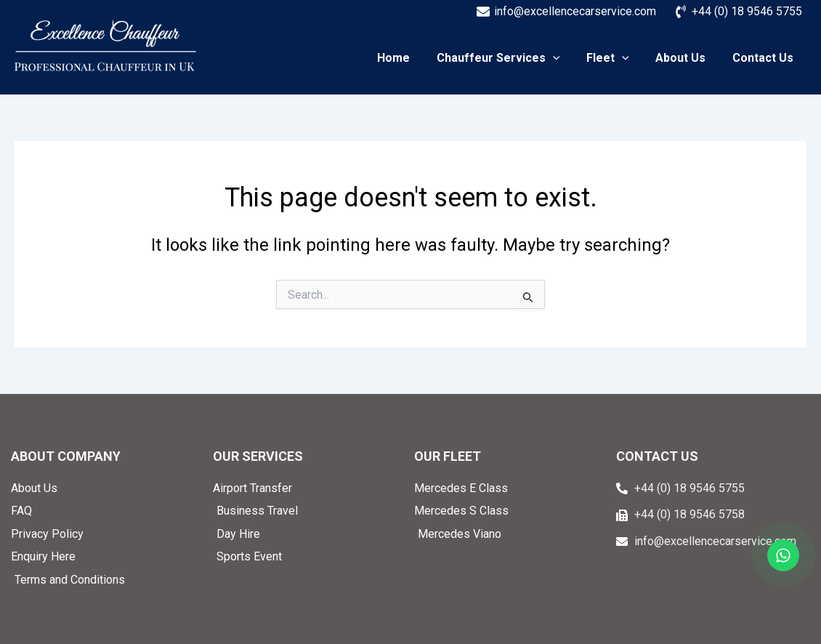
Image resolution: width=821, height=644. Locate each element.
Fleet (616, 58)
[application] (565, 58)
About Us (685, 58)
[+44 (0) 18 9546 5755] (738, 12)
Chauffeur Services (510, 58)
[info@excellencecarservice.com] (566, 12)
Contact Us (764, 58)
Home (409, 58)
